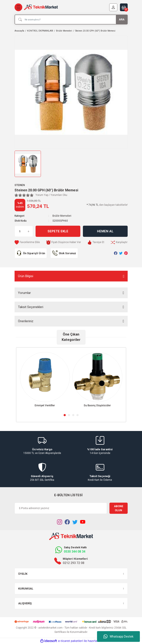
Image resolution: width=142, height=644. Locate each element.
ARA (122, 19)
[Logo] (41, 7)
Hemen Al (105, 231)
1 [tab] (65, 415)
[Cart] (124, 7)
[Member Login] (113, 7)
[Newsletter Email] (61, 508)
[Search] (71, 20)
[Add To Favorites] (27, 242)
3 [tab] (73, 415)
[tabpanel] (45, 380)
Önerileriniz (26, 321)
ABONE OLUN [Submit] (119, 508)
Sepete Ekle (58, 231)
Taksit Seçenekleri (31, 307)
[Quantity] (24, 231)
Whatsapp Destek (118, 636)
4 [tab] (78, 415)
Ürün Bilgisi (26, 276)
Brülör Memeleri (62, 216)
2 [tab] (69, 415)
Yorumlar (24, 293)
